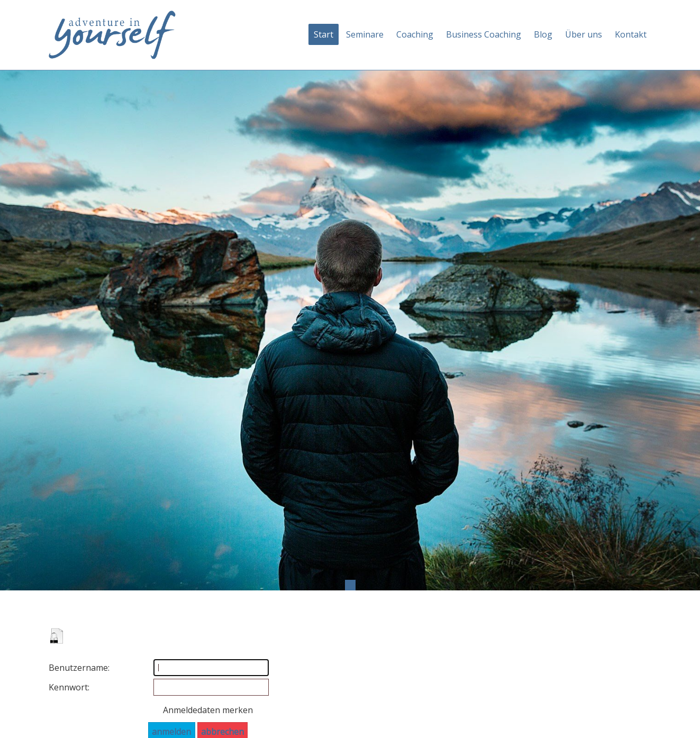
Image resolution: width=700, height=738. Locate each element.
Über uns (584, 34)
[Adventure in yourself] (112, 34)
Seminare (365, 34)
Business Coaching (484, 34)
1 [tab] (350, 585)
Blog (543, 34)
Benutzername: (67, 668)
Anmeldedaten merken (208, 710)
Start (324, 34)
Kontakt (631, 34)
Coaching (415, 34)
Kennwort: (67, 687)
